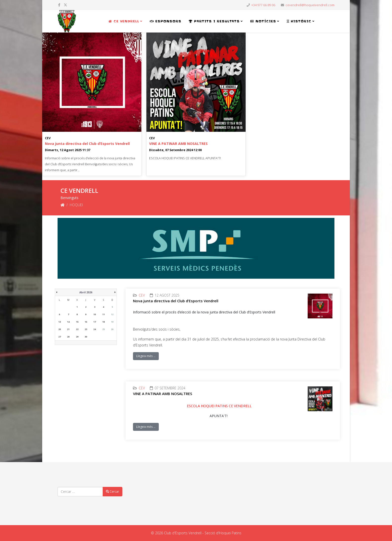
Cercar (113, 491)
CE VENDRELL (124, 21)
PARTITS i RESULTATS (214, 21)
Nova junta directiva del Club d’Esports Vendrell (87, 144)
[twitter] (65, 5)
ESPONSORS (166, 21)
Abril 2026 (86, 292)
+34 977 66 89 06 (263, 5)
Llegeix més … (146, 356)
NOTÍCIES (263, 21)
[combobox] (80, 492)
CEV (48, 138)
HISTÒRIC (299, 21)
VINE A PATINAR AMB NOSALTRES (178, 144)
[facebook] (59, 5)
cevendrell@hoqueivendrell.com (310, 5)
